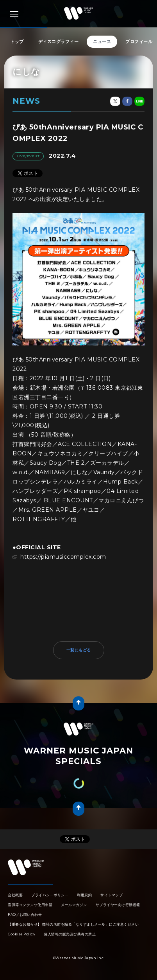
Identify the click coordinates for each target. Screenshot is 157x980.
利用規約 (84, 895)
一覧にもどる (79, 650)
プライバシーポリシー (50, 895)
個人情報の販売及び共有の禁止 (70, 934)
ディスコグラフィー (59, 41)
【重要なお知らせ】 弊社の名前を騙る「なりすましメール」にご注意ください (73, 924)
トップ (17, 41)
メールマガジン (74, 905)
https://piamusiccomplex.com (63, 557)
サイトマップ (112, 895)
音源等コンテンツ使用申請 (30, 905)
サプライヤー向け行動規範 (118, 905)
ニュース (102, 41)
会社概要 (15, 895)
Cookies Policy (21, 934)
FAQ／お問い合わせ (25, 914)
